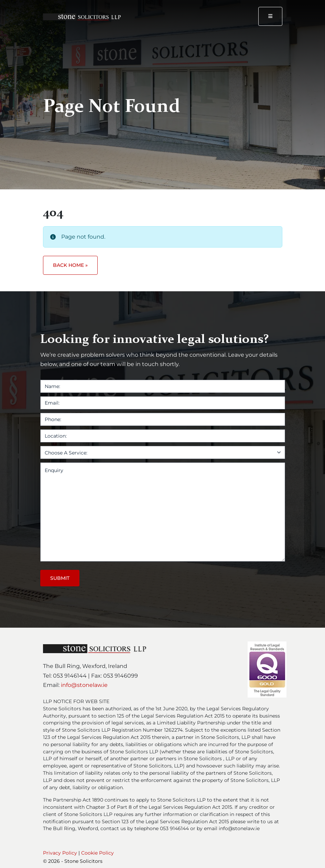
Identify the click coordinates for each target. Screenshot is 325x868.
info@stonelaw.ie (84, 685)
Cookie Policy (97, 853)
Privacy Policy (60, 853)
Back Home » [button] (70, 265)
